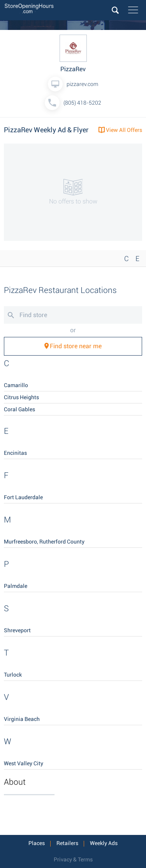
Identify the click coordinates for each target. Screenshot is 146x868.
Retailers (67, 843)
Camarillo (16, 385)
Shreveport (17, 630)
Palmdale (16, 586)
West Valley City (24, 763)
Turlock (13, 675)
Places (37, 843)
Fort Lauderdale (23, 497)
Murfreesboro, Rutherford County (44, 542)
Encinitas (15, 453)
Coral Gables (19, 409)
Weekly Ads (104, 843)
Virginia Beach (22, 719)
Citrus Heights (21, 397)
